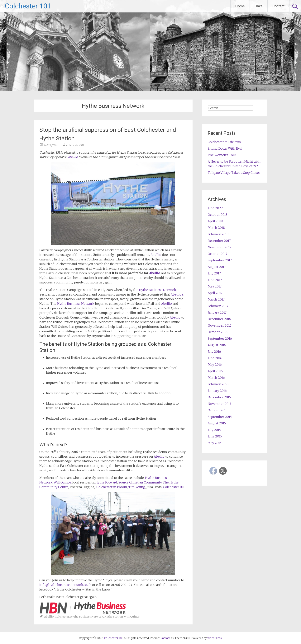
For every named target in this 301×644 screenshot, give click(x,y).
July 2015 (214, 430)
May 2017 (215, 286)
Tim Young (137, 487)
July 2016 (214, 352)
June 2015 (215, 436)
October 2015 (217, 410)
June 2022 (215, 208)
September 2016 (220, 338)
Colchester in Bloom (112, 487)
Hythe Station (114, 617)
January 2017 (217, 312)
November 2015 (220, 404)
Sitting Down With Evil (225, 148)
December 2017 (219, 241)
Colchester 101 (28, 6)
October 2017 (217, 254)
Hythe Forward (106, 482)
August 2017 (217, 267)
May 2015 (215, 443)
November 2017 (220, 247)
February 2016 (218, 384)
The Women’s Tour (222, 155)
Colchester (62, 617)
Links (259, 6)
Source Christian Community (140, 482)
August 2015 (217, 423)
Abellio (73, 157)
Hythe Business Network (158, 290)
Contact (278, 6)
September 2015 (220, 417)
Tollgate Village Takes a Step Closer (234, 173)
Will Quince (62, 482)
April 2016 (215, 371)
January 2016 (217, 391)
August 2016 (217, 345)
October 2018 (218, 215)
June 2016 (215, 358)
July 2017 (214, 273)
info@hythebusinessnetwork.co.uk (65, 585)
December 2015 (219, 397)
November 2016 (220, 325)
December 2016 (219, 319)
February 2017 (218, 306)
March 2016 (216, 378)
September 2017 (220, 260)
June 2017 (215, 280)
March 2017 (216, 299)
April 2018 (215, 221)
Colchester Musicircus (224, 142)
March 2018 (216, 228)
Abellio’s (177, 294)
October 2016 (218, 332)
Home (240, 6)
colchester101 (75, 145)
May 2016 (215, 365)
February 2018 (218, 234)
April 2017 (215, 293)
